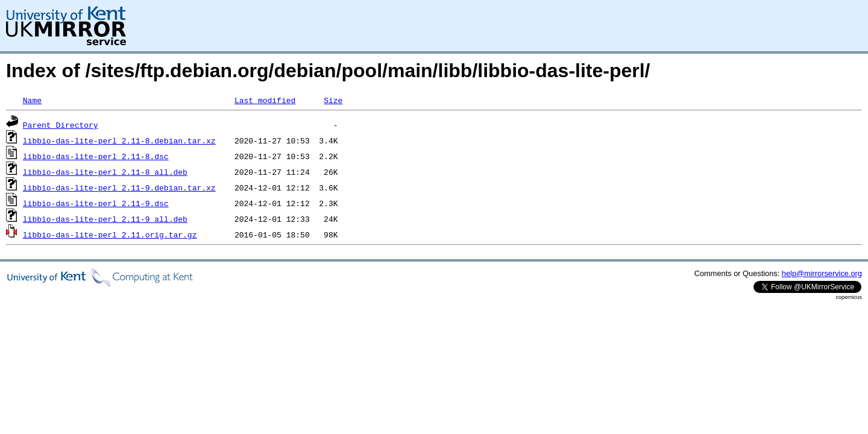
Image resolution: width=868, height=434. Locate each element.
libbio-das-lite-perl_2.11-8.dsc (96, 156)
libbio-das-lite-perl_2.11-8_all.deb (105, 172)
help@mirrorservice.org (822, 273)
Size (333, 100)
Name (32, 100)
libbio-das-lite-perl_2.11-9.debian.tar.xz (119, 187)
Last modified (265, 100)
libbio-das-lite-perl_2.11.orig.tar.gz (110, 234)
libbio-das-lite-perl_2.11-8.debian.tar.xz (119, 140)
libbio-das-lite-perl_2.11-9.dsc (96, 203)
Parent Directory (61, 125)
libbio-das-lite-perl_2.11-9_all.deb (105, 219)
